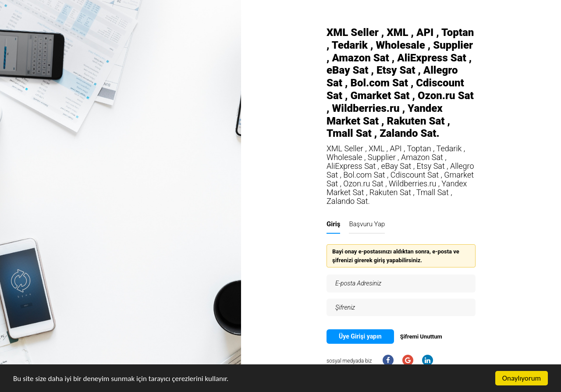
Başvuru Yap (367, 224)
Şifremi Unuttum (421, 337)
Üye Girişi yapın (360, 336)
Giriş (333, 224)
